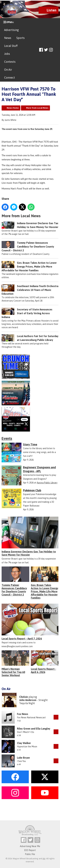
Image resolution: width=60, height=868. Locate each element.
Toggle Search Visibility (56, 50)
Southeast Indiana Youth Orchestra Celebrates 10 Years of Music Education (30, 290)
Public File (30, 854)
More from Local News (37, 108)
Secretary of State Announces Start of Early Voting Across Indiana (27, 313)
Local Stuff (11, 46)
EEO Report (30, 850)
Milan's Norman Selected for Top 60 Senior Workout (13, 672)
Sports (20, 38)
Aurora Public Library (47, 483)
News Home (13, 108)
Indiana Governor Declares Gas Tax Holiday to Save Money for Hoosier (29, 553)
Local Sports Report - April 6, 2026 (44, 670)
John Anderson (28, 700)
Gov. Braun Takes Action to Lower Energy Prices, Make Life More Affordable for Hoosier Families (29, 267)
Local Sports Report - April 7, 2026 (22, 639)
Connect (10, 78)
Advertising (11, 30)
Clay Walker (24, 743)
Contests (10, 62)
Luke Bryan (23, 758)
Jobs (7, 54)
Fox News (23, 714)
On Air (8, 70)
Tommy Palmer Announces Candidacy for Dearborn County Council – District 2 (28, 247)
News (8, 38)
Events (7, 438)
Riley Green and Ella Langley (34, 729)
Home (8, 22)
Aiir (44, 859)
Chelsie (24, 697)
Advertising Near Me (30, 846)
